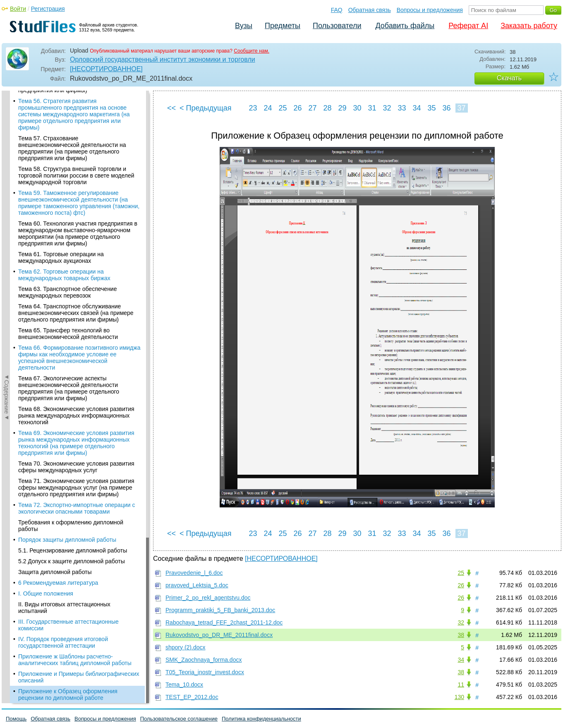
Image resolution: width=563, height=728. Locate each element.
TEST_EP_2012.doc (192, 697)
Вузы (244, 26)
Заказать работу (529, 26)
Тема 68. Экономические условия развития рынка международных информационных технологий (76, 93)
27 (312, 108)
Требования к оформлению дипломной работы (71, 203)
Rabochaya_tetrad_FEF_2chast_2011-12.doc (224, 622)
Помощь (16, 719)
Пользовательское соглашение (179, 719)
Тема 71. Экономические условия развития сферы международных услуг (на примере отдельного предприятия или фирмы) (76, 165)
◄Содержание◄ (7, 235)
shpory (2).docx (185, 647)
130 (459, 697)
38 (461, 635)
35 (431, 108)
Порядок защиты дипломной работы (67, 217)
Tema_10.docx (184, 685)
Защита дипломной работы (55, 249)
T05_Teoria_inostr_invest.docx (205, 672)
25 (283, 108)
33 (402, 108)
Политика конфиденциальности (261, 719)
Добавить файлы (405, 26)
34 (417, 108)
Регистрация (48, 9)
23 (253, 108)
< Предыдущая (206, 108)
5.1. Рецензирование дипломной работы (73, 228)
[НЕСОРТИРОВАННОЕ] (106, 69)
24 (268, 108)
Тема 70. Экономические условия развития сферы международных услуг (76, 144)
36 (446, 108)
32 (387, 108)
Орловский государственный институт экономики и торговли (163, 59)
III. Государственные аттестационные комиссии (68, 302)
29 (342, 108)
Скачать (509, 78)
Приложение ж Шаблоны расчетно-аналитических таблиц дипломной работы (75, 337)
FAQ (337, 10)
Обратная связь (370, 10)
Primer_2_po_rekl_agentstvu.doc (208, 598)
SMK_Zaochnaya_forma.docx (204, 660)
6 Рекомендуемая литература (58, 260)
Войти (18, 9)
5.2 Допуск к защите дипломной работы (72, 238)
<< (171, 108)
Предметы (283, 26)
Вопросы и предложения (430, 10)
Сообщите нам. (252, 51)
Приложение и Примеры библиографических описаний (79, 354)
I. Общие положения (46, 271)
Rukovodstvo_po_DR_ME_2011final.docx (219, 635)
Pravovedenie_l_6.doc (194, 573)
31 (372, 108)
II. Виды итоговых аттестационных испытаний (64, 285)
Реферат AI (468, 26)
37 (461, 108)
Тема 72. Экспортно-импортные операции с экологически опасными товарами (77, 185)
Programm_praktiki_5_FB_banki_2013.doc (220, 610)
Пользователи (337, 26)
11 (461, 685)
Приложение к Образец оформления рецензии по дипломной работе (68, 372)
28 (327, 108)
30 (357, 108)
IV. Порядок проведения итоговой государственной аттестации (63, 320)
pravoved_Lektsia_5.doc (197, 585)
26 (297, 108)
